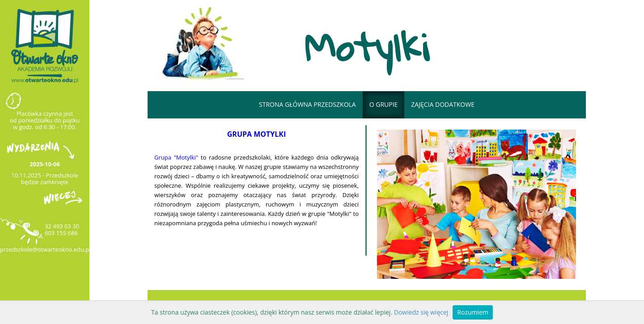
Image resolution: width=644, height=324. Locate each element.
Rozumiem (473, 312)
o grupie (384, 104)
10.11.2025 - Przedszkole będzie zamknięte (44, 179)
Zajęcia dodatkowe (443, 104)
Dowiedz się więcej (421, 312)
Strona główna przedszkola (307, 104)
